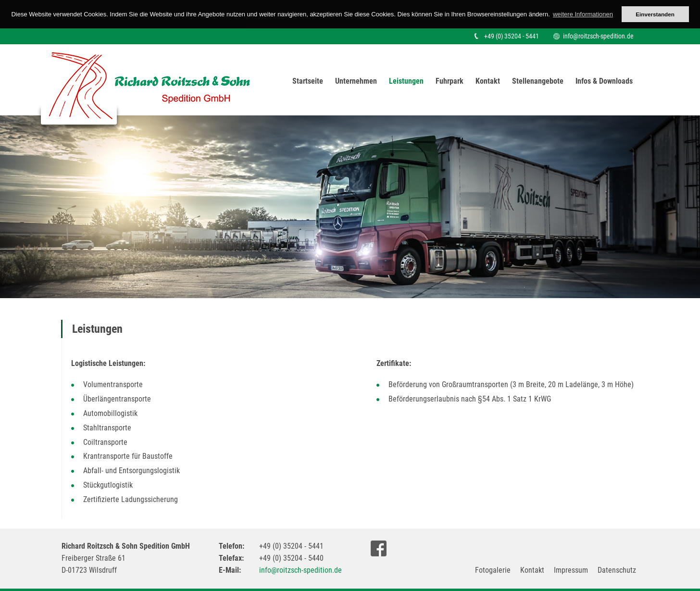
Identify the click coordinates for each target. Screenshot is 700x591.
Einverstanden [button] (655, 14)
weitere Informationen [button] (583, 14)
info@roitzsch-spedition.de (598, 36)
